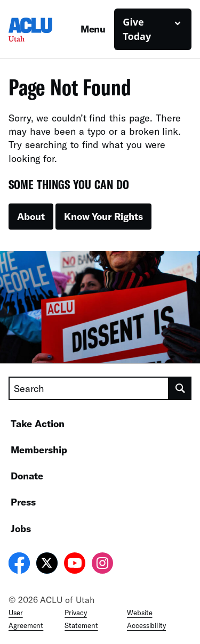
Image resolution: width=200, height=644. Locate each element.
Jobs (21, 528)
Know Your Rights (103, 216)
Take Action (38, 423)
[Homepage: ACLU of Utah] (45, 30)
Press (23, 502)
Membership (39, 450)
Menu (93, 29)
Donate (27, 476)
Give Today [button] (137, 29)
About (31, 216)
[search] (180, 388)
